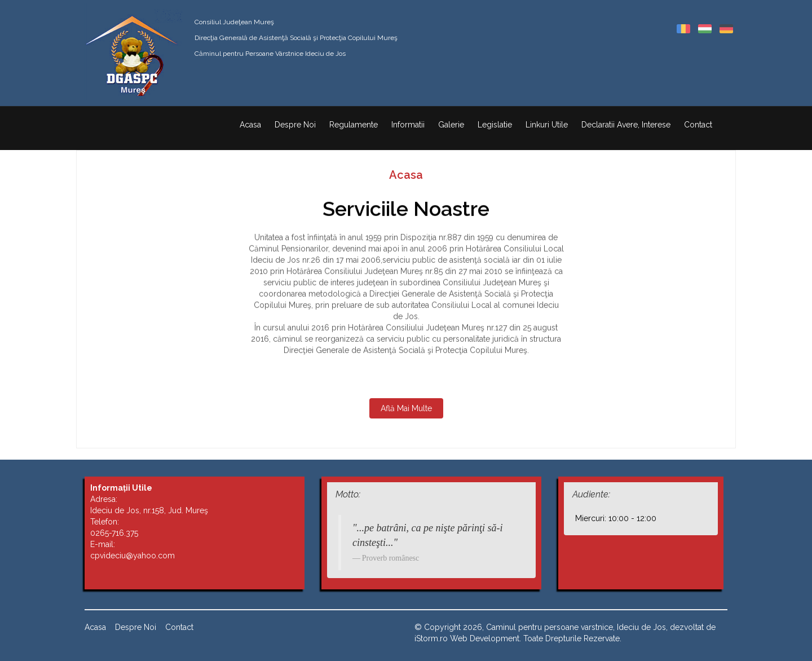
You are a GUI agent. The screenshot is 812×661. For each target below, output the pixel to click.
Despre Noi (295, 125)
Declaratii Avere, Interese (626, 125)
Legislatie (495, 125)
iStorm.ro (431, 638)
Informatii (408, 125)
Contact (698, 125)
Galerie (451, 125)
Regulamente (354, 125)
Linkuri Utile (547, 125)
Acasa (250, 125)
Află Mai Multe (406, 408)
